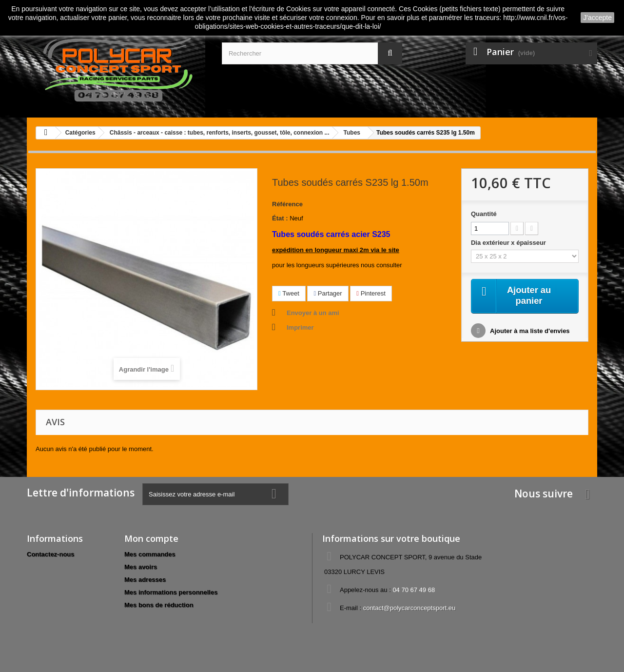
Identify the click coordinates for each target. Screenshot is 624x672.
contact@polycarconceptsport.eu (409, 608)
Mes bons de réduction (159, 605)
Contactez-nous (51, 554)
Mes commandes (150, 554)
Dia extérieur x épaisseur (509, 243)
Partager (328, 293)
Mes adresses (145, 580)
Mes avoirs (141, 567)
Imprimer (300, 327)
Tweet (289, 293)
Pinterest (371, 293)
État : (280, 218)
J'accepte (597, 18)
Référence (287, 204)
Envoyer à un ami (313, 313)
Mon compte (151, 538)
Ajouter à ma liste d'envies (529, 332)
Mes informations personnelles (171, 592)
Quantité (484, 214)
